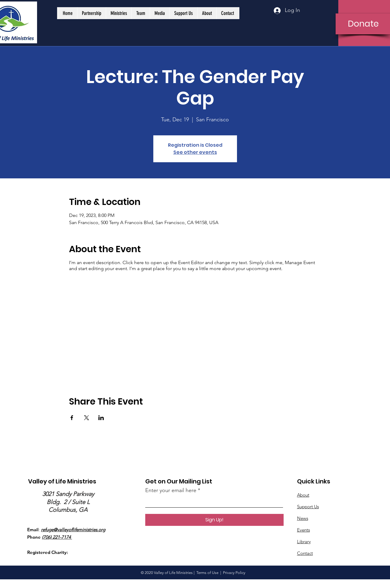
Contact (305, 553)
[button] (91, 13)
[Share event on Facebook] (72, 418)
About (303, 495)
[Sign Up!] (214, 520)
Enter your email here (171, 490)
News (303, 518)
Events (303, 530)
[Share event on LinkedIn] (101, 418)
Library (304, 542)
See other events (195, 152)
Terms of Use (207, 573)
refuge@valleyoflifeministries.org (73, 530)
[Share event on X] (87, 418)
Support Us (308, 507)
